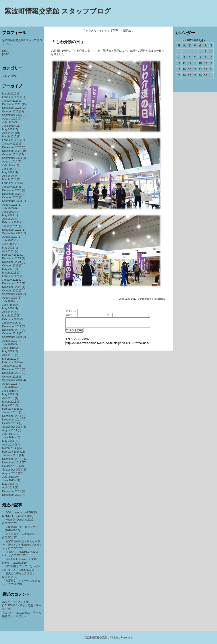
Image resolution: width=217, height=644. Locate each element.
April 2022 (8, 251)
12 (184, 64)
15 (200, 64)
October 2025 (10, 112)
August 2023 (10, 205)
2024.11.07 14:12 (128, 299)
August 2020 (10, 298)
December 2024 (12, 147)
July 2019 (8, 344)
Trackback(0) (160, 299)
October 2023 (10, 197)
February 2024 (11, 183)
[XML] (6, 54)
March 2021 (9, 273)
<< (185, 40)
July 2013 (8, 477)
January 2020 (10, 323)
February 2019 (11, 362)
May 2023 (8, 215)
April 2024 (8, 176)
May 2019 (8, 351)
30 (206, 75)
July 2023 (8, 208)
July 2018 (8, 387)
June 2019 (8, 348)
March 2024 (9, 179)
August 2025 (10, 119)
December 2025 (12, 104)
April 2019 (8, 355)
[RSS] (6, 51)
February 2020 (11, 319)
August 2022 (10, 237)
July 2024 (8, 165)
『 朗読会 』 (127, 31)
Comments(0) (145, 299)
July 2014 (8, 434)
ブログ (6, 76)
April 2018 (8, 398)
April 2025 (8, 133)
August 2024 (10, 162)
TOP (115, 31)
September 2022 (12, 233)
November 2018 (12, 373)
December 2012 (12, 491)
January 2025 (10, 144)
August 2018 (10, 384)
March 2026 (9, 94)
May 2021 (8, 269)
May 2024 (8, 172)
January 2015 (10, 412)
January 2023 (10, 226)
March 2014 (9, 448)
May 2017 (8, 405)
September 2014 (12, 427)
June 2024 (8, 169)
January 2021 (10, 280)
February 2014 (11, 452)
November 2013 (12, 463)
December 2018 (12, 369)
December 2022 (12, 230)
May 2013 (8, 484)
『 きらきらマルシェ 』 (96, 31)
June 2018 (8, 391)
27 (189, 75)
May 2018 (8, 394)
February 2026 (11, 97)
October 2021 (10, 266)
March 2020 (9, 316)
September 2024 (12, 158)
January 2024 (10, 187)
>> (205, 40)
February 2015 (11, 409)
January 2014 (10, 455)
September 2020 (12, 294)
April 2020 (8, 312)
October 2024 (10, 154)
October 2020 (10, 291)
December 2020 (12, 283)
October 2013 (10, 466)
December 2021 (12, 258)
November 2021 (12, 262)
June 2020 (8, 305)
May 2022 (8, 248)
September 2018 (12, 380)
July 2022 (8, 240)
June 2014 (8, 438)
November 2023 (12, 194)
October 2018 (10, 377)
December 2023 (12, 190)
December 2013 (12, 459)
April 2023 (8, 219)
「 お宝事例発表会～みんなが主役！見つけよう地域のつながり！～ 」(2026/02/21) (22, 545)
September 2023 (12, 201)
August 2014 (10, 430)
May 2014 (8, 441)
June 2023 (8, 212)
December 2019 (12, 326)
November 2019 (12, 330)
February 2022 (11, 255)
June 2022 (8, 244)
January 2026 (10, 101)
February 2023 (11, 222)
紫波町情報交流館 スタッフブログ (58, 11)
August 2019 (10, 341)
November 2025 (12, 108)
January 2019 (10, 366)
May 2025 (8, 129)
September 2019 (12, 337)
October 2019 (10, 334)
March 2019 (9, 359)
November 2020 (12, 287)
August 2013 (10, 473)
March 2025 (9, 137)
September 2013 (12, 470)
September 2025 (12, 115)
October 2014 (10, 423)
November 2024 (12, 151)
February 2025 (11, 140)
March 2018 (9, 402)
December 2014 (12, 416)
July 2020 (8, 301)
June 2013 (8, 480)
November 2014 (12, 420)
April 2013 (8, 488)
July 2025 (8, 122)
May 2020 (8, 309)
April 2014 (8, 445)
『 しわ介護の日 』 (68, 42)
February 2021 (11, 276)
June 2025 (8, 126)
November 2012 (12, 495)
